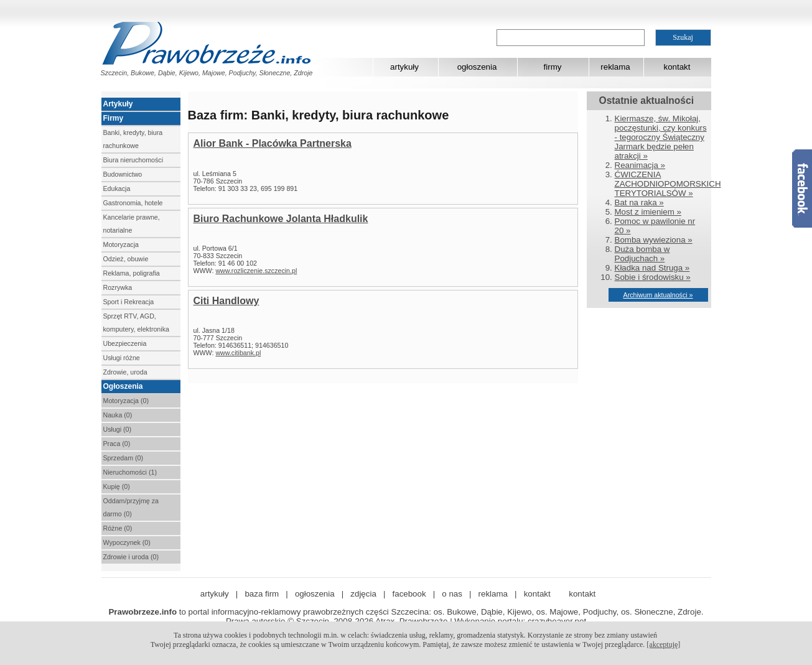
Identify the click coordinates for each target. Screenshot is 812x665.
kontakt (677, 67)
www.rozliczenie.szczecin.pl (256, 271)
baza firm (262, 594)
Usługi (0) (118, 429)
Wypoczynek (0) (127, 542)
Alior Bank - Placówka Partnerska (273, 143)
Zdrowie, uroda (125, 372)
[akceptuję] (663, 644)
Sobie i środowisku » (653, 277)
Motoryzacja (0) (126, 401)
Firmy (114, 118)
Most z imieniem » (648, 212)
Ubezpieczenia (125, 343)
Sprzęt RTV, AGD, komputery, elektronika (136, 323)
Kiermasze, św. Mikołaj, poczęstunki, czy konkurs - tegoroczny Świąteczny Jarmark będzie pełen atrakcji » (661, 137)
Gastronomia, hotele (133, 203)
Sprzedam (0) (124, 458)
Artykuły (118, 104)
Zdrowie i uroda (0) (131, 557)
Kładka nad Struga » (652, 268)
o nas (452, 594)
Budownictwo (123, 174)
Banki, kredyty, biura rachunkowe (133, 139)
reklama (615, 67)
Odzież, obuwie (126, 259)
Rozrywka (118, 287)
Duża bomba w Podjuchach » (642, 254)
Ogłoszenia (123, 386)
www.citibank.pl (238, 353)
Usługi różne (122, 358)
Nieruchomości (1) (130, 472)
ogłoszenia (477, 67)
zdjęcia (363, 594)
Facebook (802, 188)
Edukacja (117, 188)
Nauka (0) (118, 415)
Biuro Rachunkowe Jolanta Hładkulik (281, 219)
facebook (409, 594)
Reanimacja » (640, 165)
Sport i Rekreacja (129, 302)
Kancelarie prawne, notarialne (132, 224)
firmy (553, 67)
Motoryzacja (121, 244)
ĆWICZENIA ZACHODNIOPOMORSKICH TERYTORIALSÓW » (668, 184)
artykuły (404, 67)
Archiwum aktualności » (658, 295)
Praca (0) (117, 444)
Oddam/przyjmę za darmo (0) (131, 507)
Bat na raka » (639, 202)
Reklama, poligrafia (132, 273)
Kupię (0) (117, 486)
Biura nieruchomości (133, 160)
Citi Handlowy (226, 301)
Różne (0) (118, 528)
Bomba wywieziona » (654, 240)
